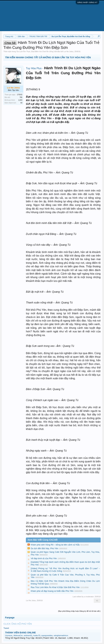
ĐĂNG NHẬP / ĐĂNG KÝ (87, 2)
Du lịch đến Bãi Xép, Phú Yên (44, 548)
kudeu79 (37, 635)
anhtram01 (28, 635)
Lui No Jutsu (69, 51)
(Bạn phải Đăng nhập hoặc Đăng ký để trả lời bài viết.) (79, 611)
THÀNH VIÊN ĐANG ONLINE (20, 633)
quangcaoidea (47, 635)
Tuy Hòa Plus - (35, 68)
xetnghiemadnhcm (61, 635)
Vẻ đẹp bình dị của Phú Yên (44, 558)
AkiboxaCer (18, 635)
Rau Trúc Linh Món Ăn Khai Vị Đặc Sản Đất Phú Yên (55, 587)
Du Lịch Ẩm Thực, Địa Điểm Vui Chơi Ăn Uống (35, 51)
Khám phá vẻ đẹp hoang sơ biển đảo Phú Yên (52, 591)
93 (21, 103)
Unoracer (9, 635)
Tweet (6, 628)
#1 (97, 601)
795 (21, 97)
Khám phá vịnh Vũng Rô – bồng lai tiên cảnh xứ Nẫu (55, 545)
